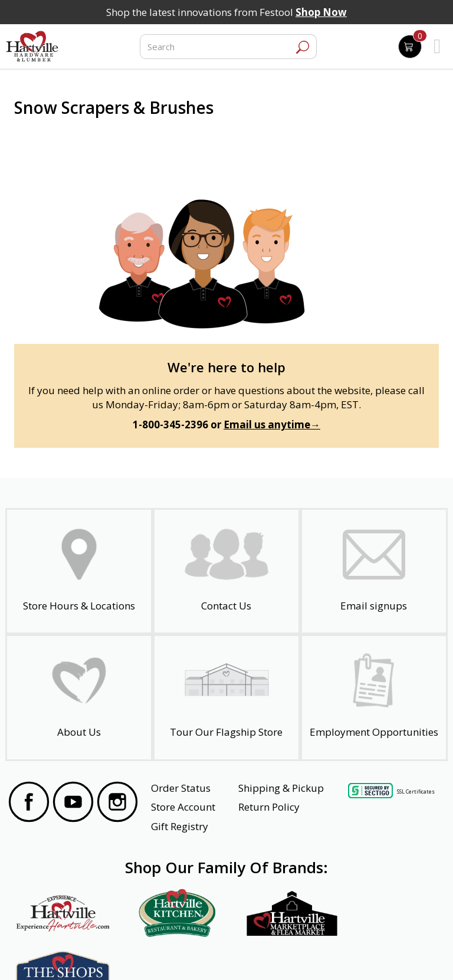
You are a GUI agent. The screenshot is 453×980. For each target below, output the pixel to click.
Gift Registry (180, 826)
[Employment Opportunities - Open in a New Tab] (374, 697)
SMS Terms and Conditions (388, 955)
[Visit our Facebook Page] (29, 804)
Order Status (181, 788)
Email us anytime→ (272, 425)
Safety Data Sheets (190, 955)
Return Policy (269, 807)
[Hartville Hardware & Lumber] (32, 47)
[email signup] (374, 571)
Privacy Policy (122, 955)
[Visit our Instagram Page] (117, 804)
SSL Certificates (416, 791)
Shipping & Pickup (281, 788)
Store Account (183, 807)
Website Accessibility (54, 955)
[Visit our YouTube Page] (73, 804)
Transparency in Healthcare (284, 955)
